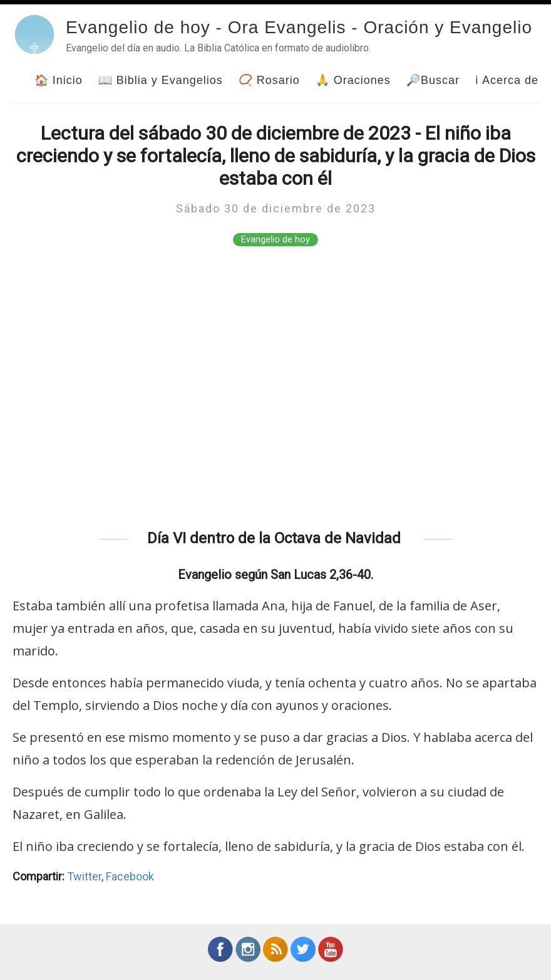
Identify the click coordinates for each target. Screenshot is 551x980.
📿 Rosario (269, 80)
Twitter (84, 876)
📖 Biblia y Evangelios (161, 80)
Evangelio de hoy (275, 240)
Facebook (130, 876)
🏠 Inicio (59, 80)
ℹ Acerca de (507, 80)
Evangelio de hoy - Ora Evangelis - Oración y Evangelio (299, 27)
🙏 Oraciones (353, 80)
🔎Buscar (433, 80)
